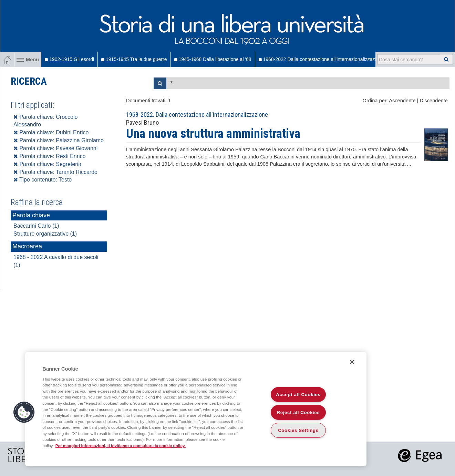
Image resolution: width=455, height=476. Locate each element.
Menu (28, 60)
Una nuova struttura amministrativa (213, 134)
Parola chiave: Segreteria (47, 164)
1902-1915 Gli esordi (69, 59)
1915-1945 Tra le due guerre (134, 59)
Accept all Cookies (298, 395)
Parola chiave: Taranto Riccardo (55, 172)
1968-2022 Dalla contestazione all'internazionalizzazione (321, 59)
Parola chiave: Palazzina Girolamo (59, 140)
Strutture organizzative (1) (45, 234)
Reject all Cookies (298, 412)
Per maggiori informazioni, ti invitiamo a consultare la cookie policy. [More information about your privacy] (121, 446)
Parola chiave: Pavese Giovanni (55, 148)
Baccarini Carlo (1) (36, 226)
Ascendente (402, 101)
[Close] (352, 362)
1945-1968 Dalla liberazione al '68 (213, 59)
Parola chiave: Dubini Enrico (51, 132)
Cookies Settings (298, 430)
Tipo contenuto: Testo (43, 180)
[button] (24, 412)
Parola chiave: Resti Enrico (50, 156)
